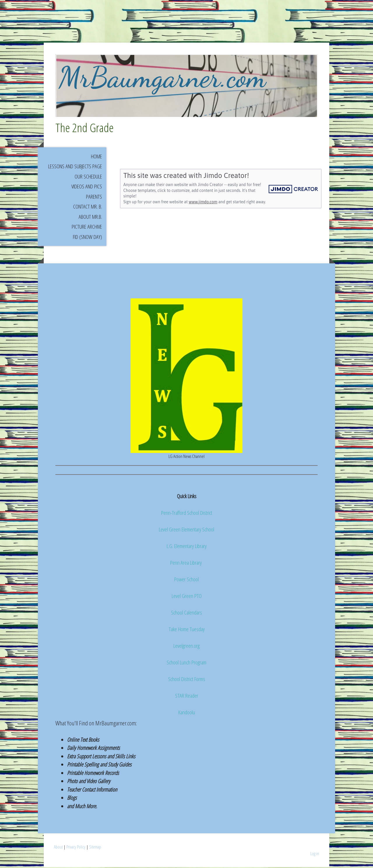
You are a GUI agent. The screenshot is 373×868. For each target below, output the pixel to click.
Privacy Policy (76, 848)
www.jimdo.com (203, 203)
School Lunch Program (186, 664)
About (58, 848)
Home (96, 157)
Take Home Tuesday (187, 630)
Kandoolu (187, 713)
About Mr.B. (90, 218)
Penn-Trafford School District (187, 514)
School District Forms (187, 680)
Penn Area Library (187, 564)
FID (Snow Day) (87, 238)
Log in (315, 855)
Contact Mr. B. (88, 208)
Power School (186, 580)
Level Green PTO (187, 597)
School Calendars (186, 614)
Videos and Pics (87, 188)
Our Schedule (88, 177)
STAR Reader (187, 697)
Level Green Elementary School (186, 531)
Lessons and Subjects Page (75, 167)
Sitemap (95, 848)
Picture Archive (87, 228)
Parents (94, 197)
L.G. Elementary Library (187, 547)
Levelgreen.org (186, 647)
